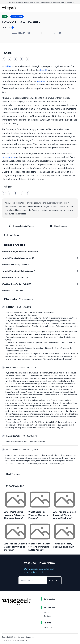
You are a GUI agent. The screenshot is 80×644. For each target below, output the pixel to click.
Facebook (48, 627)
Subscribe (54, 580)
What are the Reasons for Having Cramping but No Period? (39, 547)
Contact (47, 616)
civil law (8, 66)
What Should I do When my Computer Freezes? (39, 515)
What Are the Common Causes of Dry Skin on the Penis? (15, 547)
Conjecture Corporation (26, 637)
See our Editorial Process (21, 226)
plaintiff (43, 70)
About (46, 612)
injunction (41, 81)
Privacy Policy (6, 640)
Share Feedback (59, 226)
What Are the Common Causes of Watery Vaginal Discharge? (64, 515)
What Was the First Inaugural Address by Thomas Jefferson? (15, 515)
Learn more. (70, 2)
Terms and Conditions (20, 640)
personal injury (9, 157)
